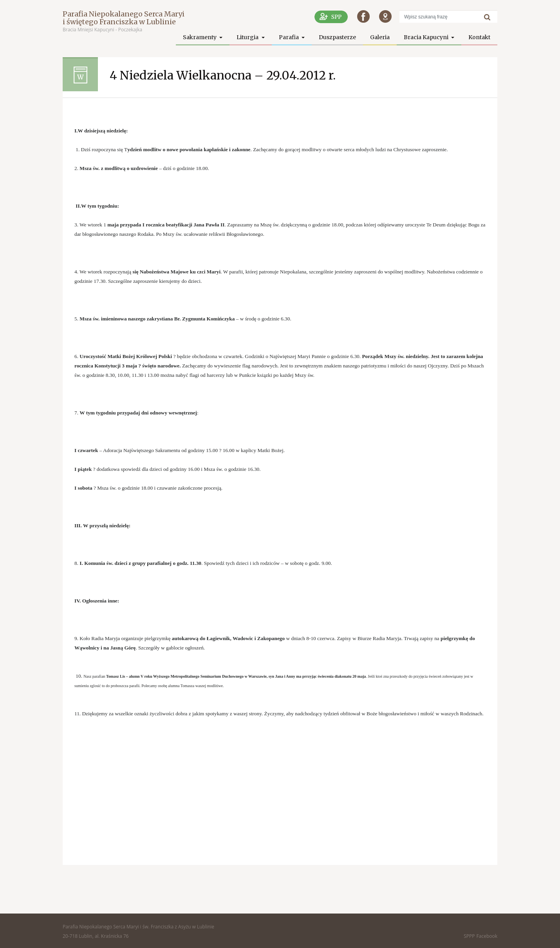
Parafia (289, 37)
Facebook (487, 936)
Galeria (380, 37)
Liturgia (248, 37)
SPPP (469, 936)
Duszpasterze (337, 37)
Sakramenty (200, 37)
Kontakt (479, 37)
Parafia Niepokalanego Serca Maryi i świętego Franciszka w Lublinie (124, 18)
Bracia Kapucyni (427, 37)
